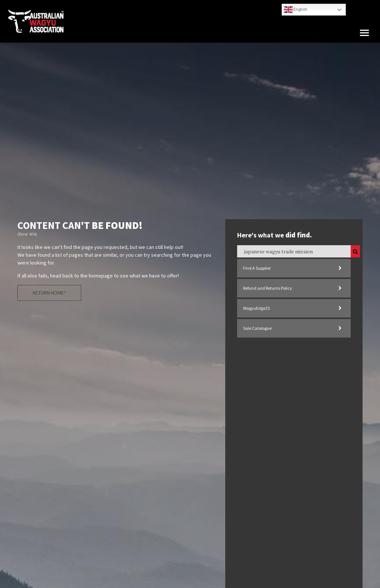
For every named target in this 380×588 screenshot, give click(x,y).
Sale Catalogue (257, 328)
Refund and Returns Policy (268, 288)
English (296, 10)
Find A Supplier (257, 268)
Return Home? (49, 293)
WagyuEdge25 (256, 308)
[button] (364, 33)
